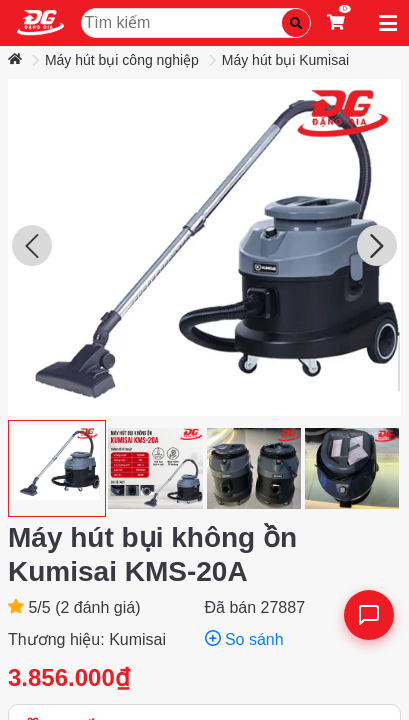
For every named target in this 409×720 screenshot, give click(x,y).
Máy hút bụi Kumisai (285, 60)
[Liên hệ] (369, 615)
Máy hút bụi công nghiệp (122, 60)
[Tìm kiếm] (296, 23)
